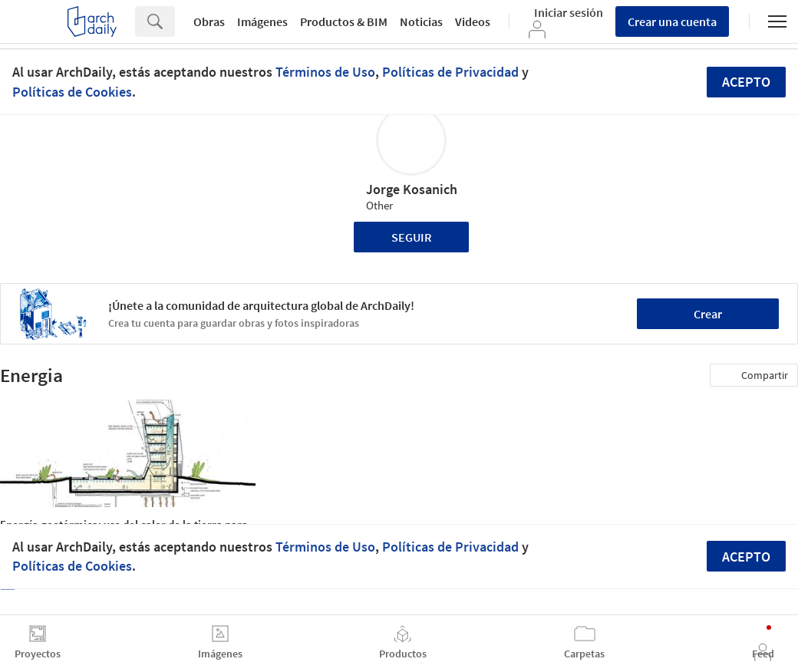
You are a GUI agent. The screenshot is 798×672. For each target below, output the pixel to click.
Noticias (421, 21)
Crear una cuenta (672, 21)
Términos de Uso (325, 72)
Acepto (746, 82)
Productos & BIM (344, 21)
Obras (209, 21)
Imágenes (262, 21)
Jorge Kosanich (412, 189)
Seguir (412, 237)
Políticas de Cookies (72, 92)
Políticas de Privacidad (450, 72)
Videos (473, 21)
